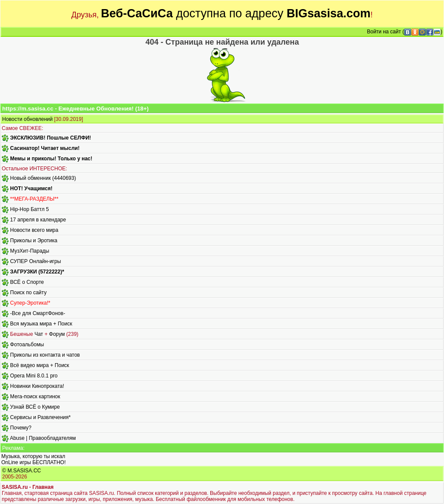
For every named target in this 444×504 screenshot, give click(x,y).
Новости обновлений (27, 119)
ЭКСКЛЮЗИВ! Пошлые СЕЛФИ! (50, 138)
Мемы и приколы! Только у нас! (51, 159)
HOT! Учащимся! (31, 189)
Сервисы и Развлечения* (40, 417)
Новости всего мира (34, 230)
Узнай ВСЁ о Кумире (35, 407)
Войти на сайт (384, 32)
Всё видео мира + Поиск (39, 365)
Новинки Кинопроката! (37, 386)
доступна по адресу (236, 13)
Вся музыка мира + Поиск (41, 324)
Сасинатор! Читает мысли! (45, 148)
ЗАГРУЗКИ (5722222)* (37, 272)
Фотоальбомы (27, 345)
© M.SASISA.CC (22, 471)
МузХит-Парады (29, 251)
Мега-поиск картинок (35, 397)
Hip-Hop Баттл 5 (29, 209)
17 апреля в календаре (38, 220)
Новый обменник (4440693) (43, 178)
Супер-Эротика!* (30, 303)
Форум (57, 334)
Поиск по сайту (28, 293)
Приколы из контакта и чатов (45, 355)
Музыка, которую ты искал (33, 456)
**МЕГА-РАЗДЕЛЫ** (34, 199)
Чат (39, 334)
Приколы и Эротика (34, 241)
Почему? (21, 428)
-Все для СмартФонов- (38, 313)
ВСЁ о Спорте (27, 282)
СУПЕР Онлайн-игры (35, 261)
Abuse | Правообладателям (43, 438)
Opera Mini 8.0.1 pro (34, 376)
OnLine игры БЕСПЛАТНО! (34, 462)
